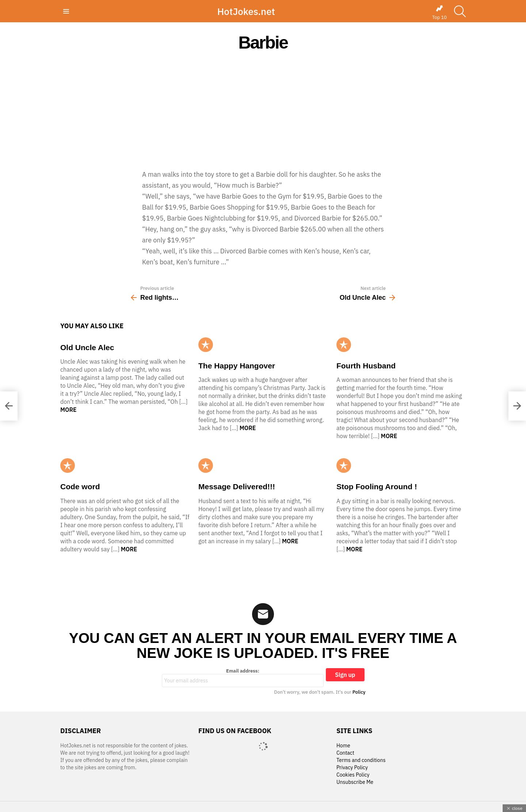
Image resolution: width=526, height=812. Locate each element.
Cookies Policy (353, 775)
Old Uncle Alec (87, 347)
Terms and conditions (361, 760)
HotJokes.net (246, 11)
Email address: (243, 678)
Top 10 (439, 12)
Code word (80, 487)
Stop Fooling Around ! (377, 487)
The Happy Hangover (237, 366)
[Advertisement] (263, 110)
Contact (345, 753)
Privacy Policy (352, 768)
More (68, 410)
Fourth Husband (366, 366)
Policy (359, 692)
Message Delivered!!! (237, 487)
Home (343, 746)
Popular (206, 345)
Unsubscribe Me (355, 782)
